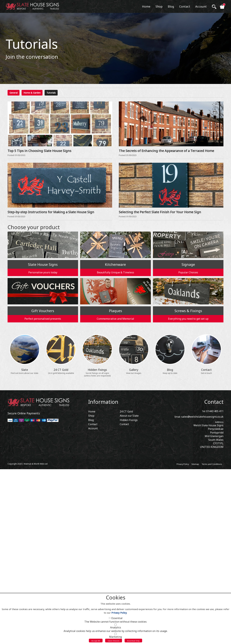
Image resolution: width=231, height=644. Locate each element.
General (14, 93)
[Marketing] (115, 635)
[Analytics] (115, 625)
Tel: (204, 411)
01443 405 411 (215, 411)
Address (219, 422)
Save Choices (114, 641)
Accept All (96, 641)
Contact (214, 402)
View (11, 103)
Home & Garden (32, 93)
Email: (178, 417)
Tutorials (51, 93)
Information (103, 402)
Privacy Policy (119, 613)
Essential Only (133, 641)
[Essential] (110, 619)
